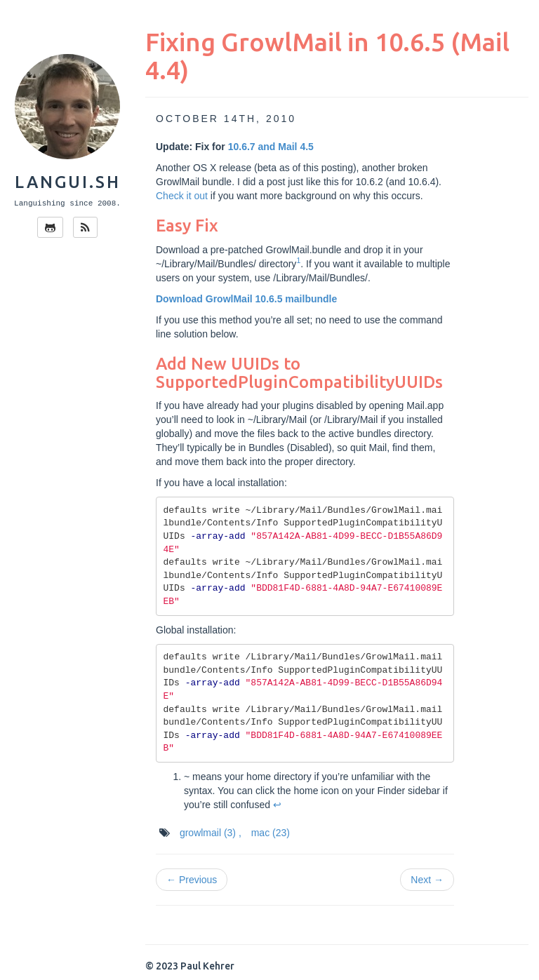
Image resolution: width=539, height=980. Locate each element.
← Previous (192, 880)
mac (271, 833)
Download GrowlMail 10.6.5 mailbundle (246, 299)
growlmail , (211, 833)
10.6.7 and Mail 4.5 (271, 147)
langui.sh (68, 182)
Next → (427, 880)
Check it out (182, 196)
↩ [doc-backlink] (277, 805)
